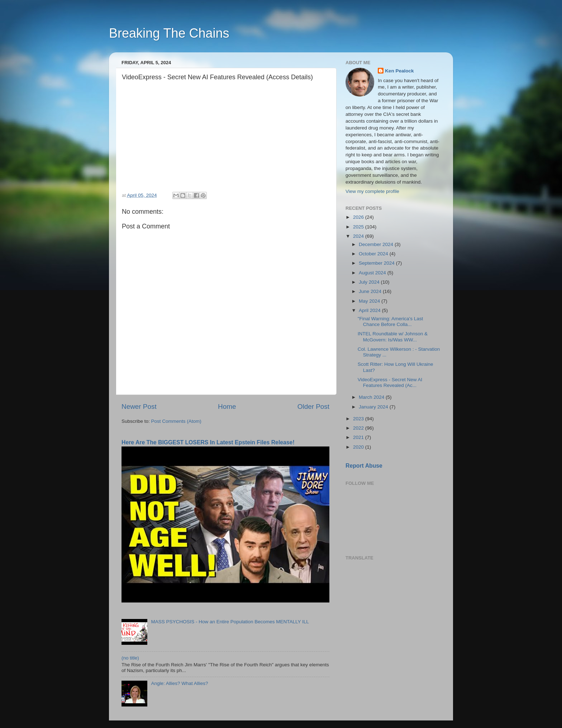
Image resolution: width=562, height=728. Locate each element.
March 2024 (372, 397)
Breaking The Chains (169, 33)
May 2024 (370, 301)
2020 (359, 447)
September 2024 (377, 263)
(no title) (130, 658)
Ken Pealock (399, 71)
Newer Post (139, 406)
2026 (359, 217)
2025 (359, 227)
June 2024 (371, 291)
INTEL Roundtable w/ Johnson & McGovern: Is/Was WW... (393, 337)
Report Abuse (364, 466)
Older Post (313, 406)
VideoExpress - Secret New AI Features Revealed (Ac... (390, 382)
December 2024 (377, 244)
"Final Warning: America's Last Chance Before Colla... (390, 322)
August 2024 (373, 273)
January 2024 (374, 407)
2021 (359, 437)
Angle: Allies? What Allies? (179, 683)
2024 (359, 236)
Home (227, 406)
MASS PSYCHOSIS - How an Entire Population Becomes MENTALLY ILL (230, 622)
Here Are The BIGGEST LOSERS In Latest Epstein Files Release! (208, 442)
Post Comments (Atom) (176, 421)
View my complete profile (372, 191)
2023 (359, 419)
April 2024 (370, 310)
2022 (359, 428)
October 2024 (374, 254)
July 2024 (370, 282)
